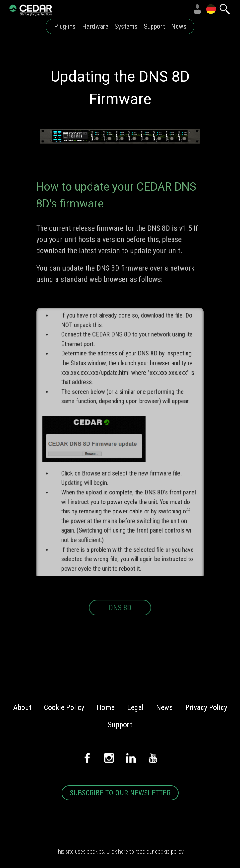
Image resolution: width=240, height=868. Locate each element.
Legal (135, 707)
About (22, 707)
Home (106, 707)
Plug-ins (65, 26)
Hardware (95, 26)
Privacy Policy (206, 707)
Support (154, 26)
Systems (126, 26)
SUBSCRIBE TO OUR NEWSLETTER (120, 793)
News (179, 26)
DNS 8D (120, 614)
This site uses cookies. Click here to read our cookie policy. (120, 852)
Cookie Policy (64, 707)
